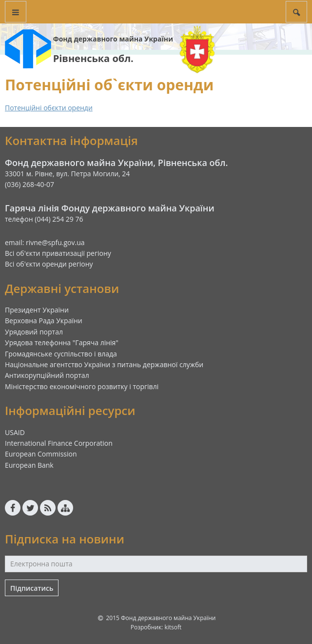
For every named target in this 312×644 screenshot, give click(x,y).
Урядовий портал (34, 332)
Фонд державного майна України (113, 39)
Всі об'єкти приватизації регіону (58, 253)
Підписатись (32, 588)
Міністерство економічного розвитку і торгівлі (82, 386)
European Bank (29, 465)
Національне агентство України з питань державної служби (104, 364)
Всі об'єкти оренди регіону (49, 264)
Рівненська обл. (93, 58)
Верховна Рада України (44, 321)
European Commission (41, 454)
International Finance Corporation (59, 443)
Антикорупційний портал (47, 375)
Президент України (37, 310)
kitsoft (173, 627)
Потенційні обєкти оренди (49, 108)
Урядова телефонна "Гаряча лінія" (62, 343)
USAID (15, 432)
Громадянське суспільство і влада (61, 354)
